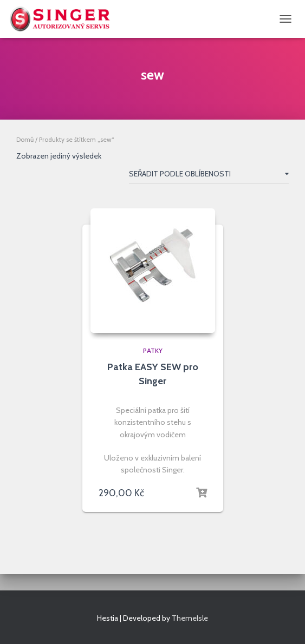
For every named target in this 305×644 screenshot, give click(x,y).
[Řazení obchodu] (209, 176)
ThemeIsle (190, 618)
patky (153, 350)
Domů (25, 139)
